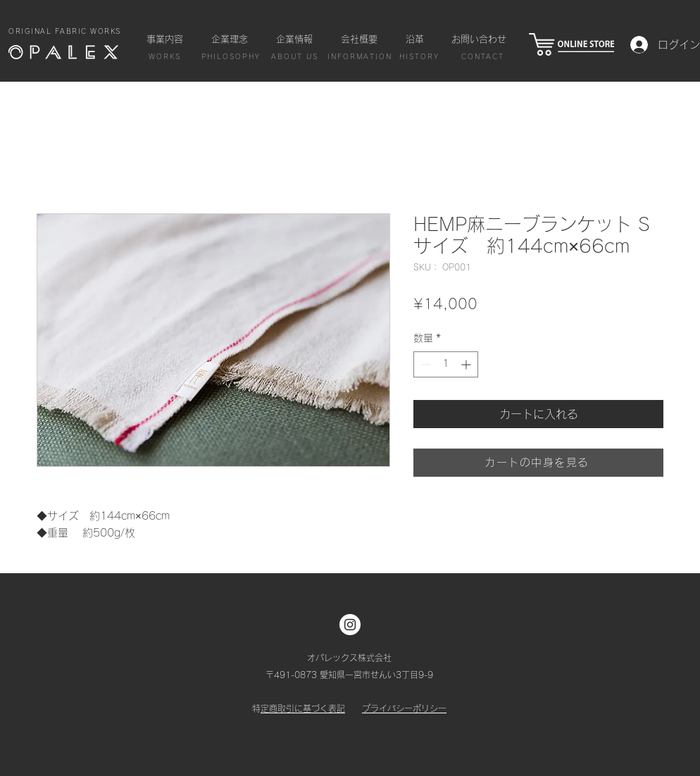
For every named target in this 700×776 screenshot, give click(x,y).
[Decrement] (424, 364)
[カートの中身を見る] (538, 463)
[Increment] (467, 364)
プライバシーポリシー (404, 708)
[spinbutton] (446, 364)
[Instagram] (350, 625)
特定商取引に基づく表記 (303, 708)
